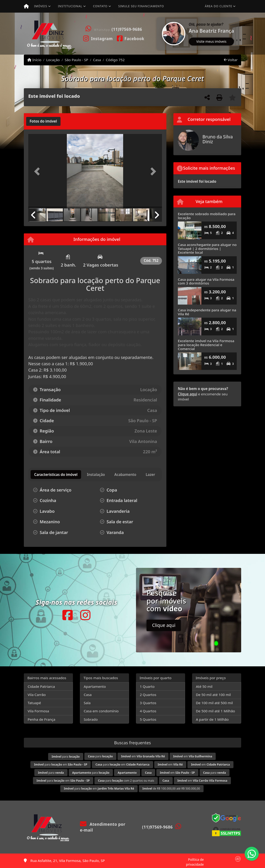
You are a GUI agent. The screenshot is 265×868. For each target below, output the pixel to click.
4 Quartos (148, 711)
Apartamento (95, 686)
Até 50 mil (204, 686)
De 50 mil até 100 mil (213, 695)
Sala (87, 703)
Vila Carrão (37, 695)
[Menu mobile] (26, 6)
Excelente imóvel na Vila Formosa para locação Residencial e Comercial (206, 345)
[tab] (43, 121)
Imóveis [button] (41, 6)
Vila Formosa (38, 711)
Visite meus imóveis (211, 41)
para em (61, 764)
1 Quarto (147, 686)
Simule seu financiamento (141, 6)
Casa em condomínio (101, 711)
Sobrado (91, 719)
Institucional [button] (70, 6)
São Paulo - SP (77, 60)
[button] (157, 34)
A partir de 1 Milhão (212, 719)
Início (34, 60)
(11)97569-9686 (127, 29)
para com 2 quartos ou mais (126, 781)
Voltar (231, 60)
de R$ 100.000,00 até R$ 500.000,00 (171, 789)
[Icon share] (98, 38)
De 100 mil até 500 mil (214, 703)
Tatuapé (34, 703)
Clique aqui (188, 394)
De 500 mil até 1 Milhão (215, 711)
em (143, 756)
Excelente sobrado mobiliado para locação (207, 216)
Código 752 (115, 60)
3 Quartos (148, 703)
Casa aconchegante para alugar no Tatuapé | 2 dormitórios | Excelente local (207, 248)
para (66, 757)
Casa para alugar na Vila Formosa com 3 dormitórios (206, 281)
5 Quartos (148, 719)
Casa (97, 60)
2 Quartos (148, 695)
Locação (53, 60)
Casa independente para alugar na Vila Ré (207, 312)
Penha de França (41, 719)
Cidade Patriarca (41, 686)
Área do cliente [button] (219, 6)
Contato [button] (100, 6)
